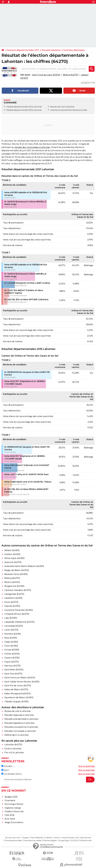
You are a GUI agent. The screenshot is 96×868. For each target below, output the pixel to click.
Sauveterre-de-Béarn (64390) (19, 697)
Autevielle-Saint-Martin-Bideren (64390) (24, 566)
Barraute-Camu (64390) (16, 574)
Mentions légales (50, 841)
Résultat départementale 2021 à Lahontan (24, 107)
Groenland (10, 800)
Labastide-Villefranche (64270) (19, 622)
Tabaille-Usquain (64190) (16, 702)
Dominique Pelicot (14, 804)
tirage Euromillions (14, 822)
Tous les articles (68, 838)
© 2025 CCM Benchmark (81, 841)
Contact (57, 838)
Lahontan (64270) (13, 745)
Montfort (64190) (13, 634)
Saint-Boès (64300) (14, 670)
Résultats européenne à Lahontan (21, 727)
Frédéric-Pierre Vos (14, 811)
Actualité (7, 766)
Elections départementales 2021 (23, 50)
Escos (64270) (11, 602)
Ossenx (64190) (12, 658)
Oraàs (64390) (11, 642)
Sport (5, 770)
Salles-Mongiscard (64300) (17, 694)
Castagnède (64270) (14, 594)
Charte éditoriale (37, 838)
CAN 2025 (10, 815)
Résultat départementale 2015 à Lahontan (24, 110)
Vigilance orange (13, 808)
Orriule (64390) (12, 650)
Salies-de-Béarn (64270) (16, 689)
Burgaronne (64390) (14, 586)
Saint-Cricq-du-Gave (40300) (46, 75)
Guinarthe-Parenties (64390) (19, 610)
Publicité (48, 838)
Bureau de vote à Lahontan (18, 711)
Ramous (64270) (13, 666)
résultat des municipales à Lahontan (32, 147)
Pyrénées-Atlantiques (74, 50)
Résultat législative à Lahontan (19, 723)
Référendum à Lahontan (17, 735)
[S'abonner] (48, 780)
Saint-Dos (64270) (13, 674)
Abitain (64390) (12, 550)
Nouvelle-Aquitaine (51, 50)
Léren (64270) (11, 630)
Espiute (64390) (12, 606)
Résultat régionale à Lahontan (19, 715)
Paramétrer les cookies (33, 841)
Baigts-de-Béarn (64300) (17, 570)
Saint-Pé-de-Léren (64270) (18, 686)
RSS (77, 838)
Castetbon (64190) (13, 598)
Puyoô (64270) (12, 662)
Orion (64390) (11, 646)
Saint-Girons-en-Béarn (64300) (20, 678)
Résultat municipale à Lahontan (20, 731)
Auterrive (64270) (13, 562)
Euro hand (10, 819)
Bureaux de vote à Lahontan (62, 107)
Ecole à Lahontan (13, 749)
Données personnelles (13, 841)
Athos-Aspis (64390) (14, 558)
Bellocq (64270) (71, 75)
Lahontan (55, 110)
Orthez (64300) (12, 654)
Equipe (26, 838)
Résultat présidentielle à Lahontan (21, 719)
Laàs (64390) (11, 618)
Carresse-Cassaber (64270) (18, 590)
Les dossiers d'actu (12, 774)
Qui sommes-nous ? (13, 838)
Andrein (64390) (12, 554)
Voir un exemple (87, 766)
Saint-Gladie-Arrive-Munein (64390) (22, 682)
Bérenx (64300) (12, 582)
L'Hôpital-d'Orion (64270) (17, 614)
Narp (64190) (11, 638)
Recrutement (86, 838)
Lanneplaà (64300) (14, 626)
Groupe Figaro (64, 841)
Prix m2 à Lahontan (14, 753)
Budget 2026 (11, 797)
